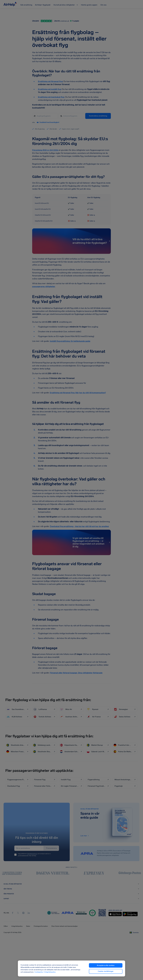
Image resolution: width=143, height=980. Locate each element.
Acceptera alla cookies (106, 965)
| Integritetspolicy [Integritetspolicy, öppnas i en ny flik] (50, 972)
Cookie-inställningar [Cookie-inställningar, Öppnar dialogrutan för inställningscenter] (106, 971)
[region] (71, 968)
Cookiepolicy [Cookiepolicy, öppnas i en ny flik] (39, 972)
